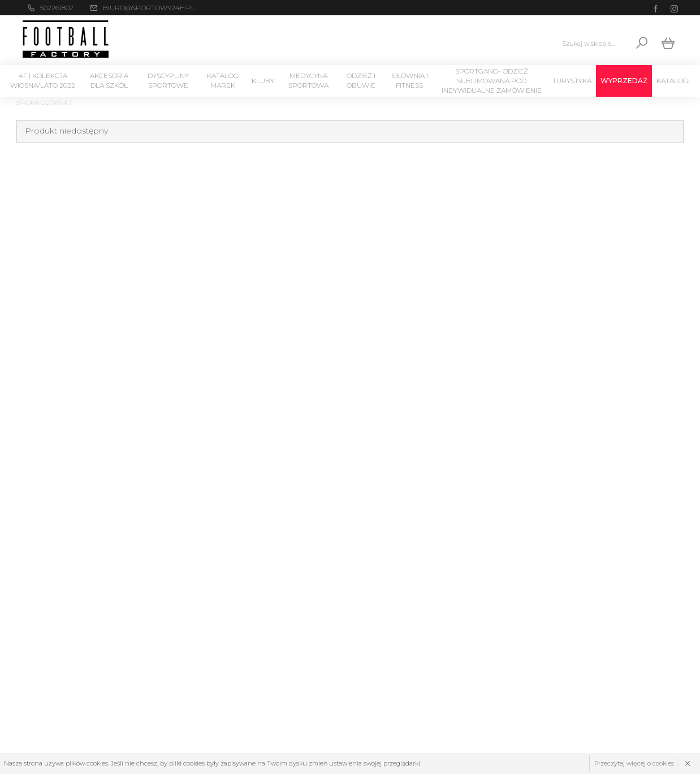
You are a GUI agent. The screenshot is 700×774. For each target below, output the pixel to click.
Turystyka (572, 81)
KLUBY (263, 81)
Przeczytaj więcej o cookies (634, 763)
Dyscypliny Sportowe (168, 80)
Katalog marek (223, 80)
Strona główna (42, 103)
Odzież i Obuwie (361, 80)
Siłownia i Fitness (410, 80)
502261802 (57, 8)
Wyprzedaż (624, 81)
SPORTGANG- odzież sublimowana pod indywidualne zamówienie (492, 81)
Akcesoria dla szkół (109, 80)
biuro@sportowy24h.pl (149, 8)
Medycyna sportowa (308, 80)
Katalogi (673, 81)
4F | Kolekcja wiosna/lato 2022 (43, 80)
